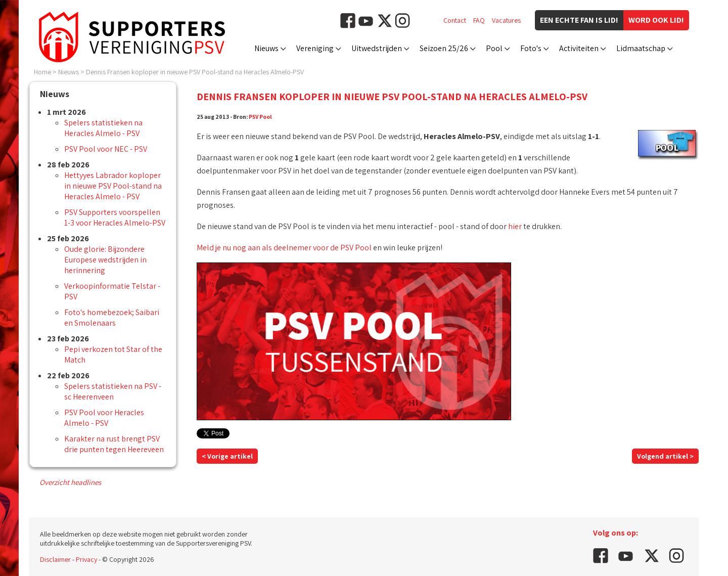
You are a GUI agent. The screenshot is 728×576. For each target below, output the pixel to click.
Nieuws (266, 48)
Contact (455, 20)
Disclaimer (55, 559)
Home (42, 72)
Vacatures (506, 20)
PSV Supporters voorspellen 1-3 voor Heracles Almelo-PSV (115, 217)
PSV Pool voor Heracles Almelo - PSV (104, 418)
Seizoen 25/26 (444, 48)
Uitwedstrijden (377, 48)
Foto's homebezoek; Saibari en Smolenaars (112, 318)
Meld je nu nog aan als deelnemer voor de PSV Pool (284, 248)
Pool (494, 48)
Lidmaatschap (641, 48)
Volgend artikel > (665, 456)
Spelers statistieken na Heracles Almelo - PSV (103, 128)
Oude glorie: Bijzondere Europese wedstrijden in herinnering (105, 260)
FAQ (479, 20)
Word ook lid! (656, 20)
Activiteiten (579, 48)
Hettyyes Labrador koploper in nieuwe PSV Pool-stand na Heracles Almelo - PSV (113, 186)
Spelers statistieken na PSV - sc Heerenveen (113, 391)
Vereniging (315, 48)
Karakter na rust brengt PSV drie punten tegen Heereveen (114, 444)
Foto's (531, 48)
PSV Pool (260, 117)
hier (515, 226)
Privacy (86, 559)
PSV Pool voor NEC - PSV (106, 149)
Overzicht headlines (70, 482)
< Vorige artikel (227, 456)
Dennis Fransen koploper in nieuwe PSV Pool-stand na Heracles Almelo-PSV (195, 72)
